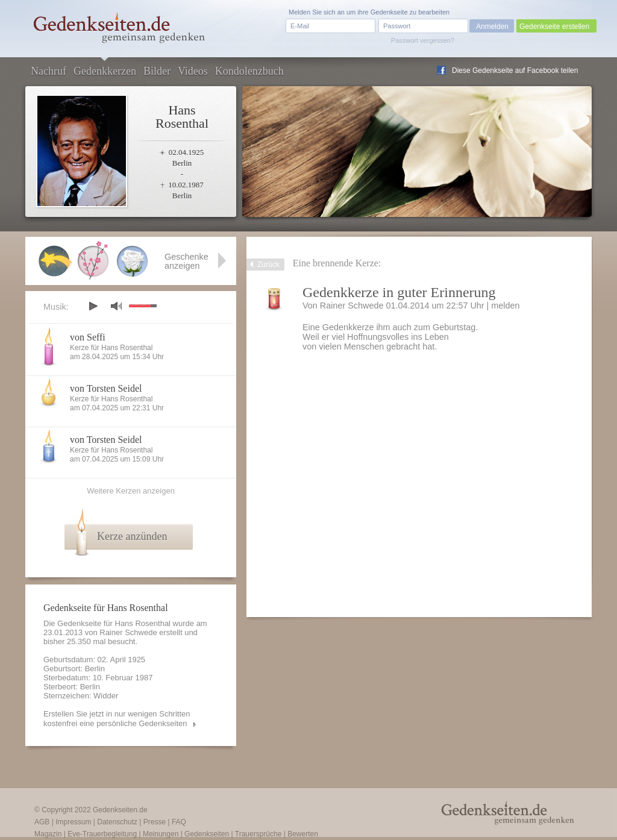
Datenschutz (117, 822)
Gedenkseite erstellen (554, 27)
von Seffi (88, 337)
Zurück (268, 265)
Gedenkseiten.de (120, 810)
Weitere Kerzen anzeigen (131, 491)
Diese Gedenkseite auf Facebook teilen (515, 71)
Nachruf (49, 71)
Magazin (48, 834)
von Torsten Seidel (106, 388)
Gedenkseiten (207, 834)
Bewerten (303, 834)
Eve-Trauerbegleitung (102, 834)
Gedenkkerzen (105, 71)
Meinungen (161, 834)
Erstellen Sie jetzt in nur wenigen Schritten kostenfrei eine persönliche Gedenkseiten (117, 719)
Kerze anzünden (132, 536)
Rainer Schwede (352, 306)
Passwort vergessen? (423, 40)
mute (116, 306)
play (93, 306)
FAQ (179, 822)
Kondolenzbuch (249, 71)
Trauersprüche (258, 834)
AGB (42, 822)
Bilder (157, 71)
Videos (193, 71)
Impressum (73, 822)
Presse (155, 822)
